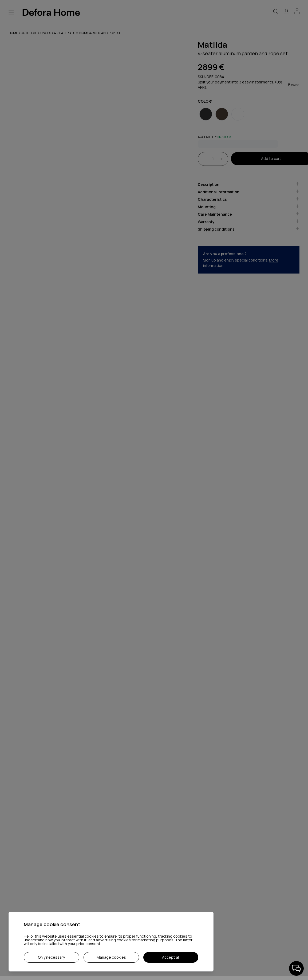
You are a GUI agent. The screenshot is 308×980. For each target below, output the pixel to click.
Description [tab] (249, 184)
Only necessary (51, 957)
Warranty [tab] (249, 222)
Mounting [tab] (249, 207)
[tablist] (249, 209)
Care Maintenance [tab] (249, 214)
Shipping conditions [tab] (249, 229)
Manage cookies (111, 957)
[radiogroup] (249, 110)
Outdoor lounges (36, 33)
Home (13, 33)
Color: (205, 101)
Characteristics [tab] (249, 199)
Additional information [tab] (249, 192)
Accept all (171, 957)
